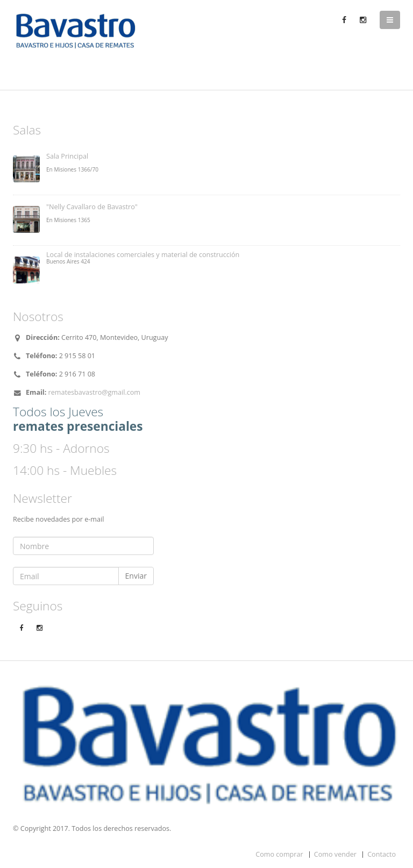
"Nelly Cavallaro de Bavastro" (92, 207)
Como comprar (279, 854)
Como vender (335, 854)
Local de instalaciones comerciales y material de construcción (143, 255)
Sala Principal (67, 156)
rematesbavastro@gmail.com (94, 392)
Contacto (382, 854)
